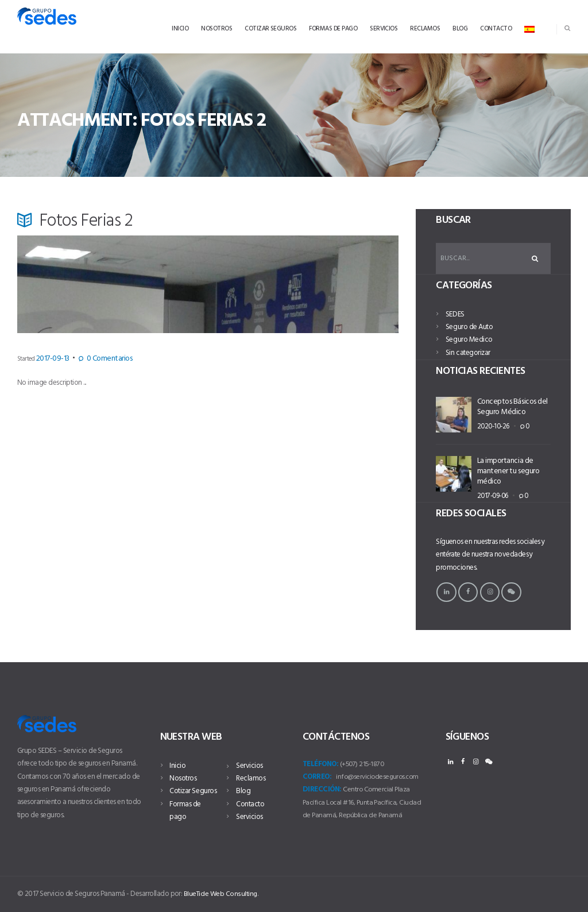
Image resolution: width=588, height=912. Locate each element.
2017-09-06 (488, 495)
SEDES (455, 316)
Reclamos (251, 766)
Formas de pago (194, 804)
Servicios (183, 817)
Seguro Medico (469, 342)
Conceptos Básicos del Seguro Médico (511, 408)
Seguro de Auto (469, 329)
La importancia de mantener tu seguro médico (506, 472)
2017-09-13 (48, 359)
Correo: (317, 777)
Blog (243, 778)
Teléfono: (320, 764)
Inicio (177, 766)
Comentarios (92, 359)
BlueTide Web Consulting (221, 894)
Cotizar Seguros (193, 791)
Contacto (250, 791)
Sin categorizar (468, 355)
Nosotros (183, 778)
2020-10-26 (489, 426)
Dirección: (322, 789)
